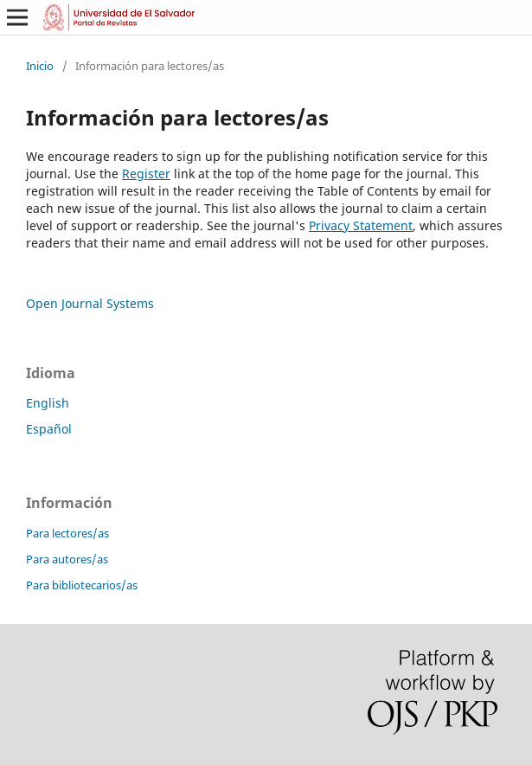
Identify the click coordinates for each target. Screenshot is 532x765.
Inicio (40, 66)
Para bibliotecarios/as (82, 585)
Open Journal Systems (90, 303)
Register (146, 174)
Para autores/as (67, 559)
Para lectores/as (67, 533)
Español (49, 429)
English (48, 403)
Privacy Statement (361, 225)
